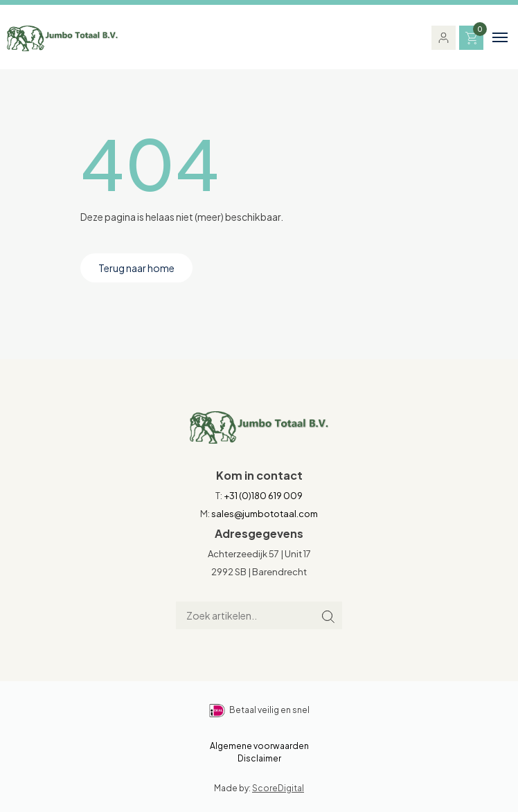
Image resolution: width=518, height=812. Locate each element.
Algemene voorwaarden (259, 746)
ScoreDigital (278, 788)
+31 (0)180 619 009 (263, 496)
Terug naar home (136, 268)
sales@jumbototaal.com (265, 514)
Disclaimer (259, 758)
